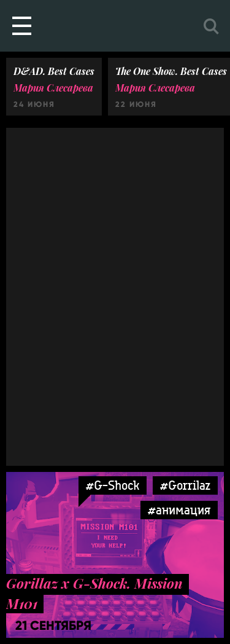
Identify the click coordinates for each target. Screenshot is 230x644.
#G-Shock (113, 485)
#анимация (179, 510)
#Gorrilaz (185, 485)
